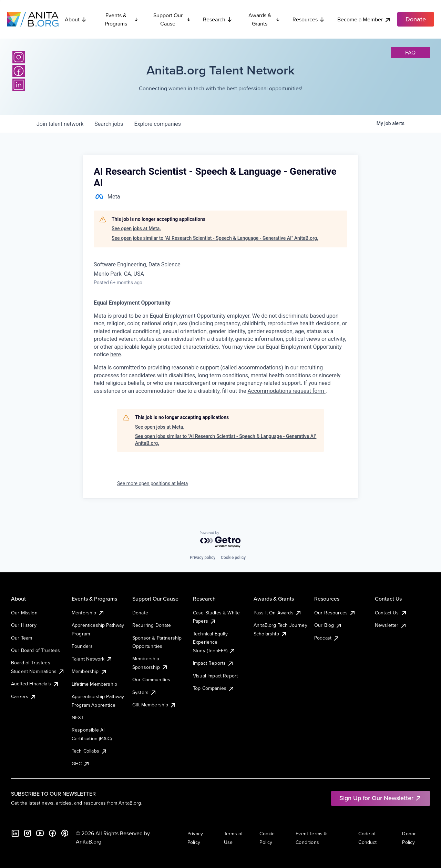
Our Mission (24, 613)
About (76, 19)
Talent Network (92, 659)
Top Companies (214, 688)
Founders (82, 646)
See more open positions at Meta (152, 483)
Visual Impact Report (215, 676)
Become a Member (364, 19)
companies (158, 124)
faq (410, 52)
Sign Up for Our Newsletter (381, 798)
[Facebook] (19, 71)
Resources (309, 19)
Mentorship (88, 613)
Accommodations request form (287, 391)
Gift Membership (154, 705)
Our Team (22, 638)
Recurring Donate (152, 625)
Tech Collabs (90, 751)
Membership (89, 671)
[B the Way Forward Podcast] (65, 833)
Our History (24, 625)
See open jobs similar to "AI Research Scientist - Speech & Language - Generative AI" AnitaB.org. (215, 238)
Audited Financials (35, 684)
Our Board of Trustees (35, 650)
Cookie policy (233, 558)
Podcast (327, 638)
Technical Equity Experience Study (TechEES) (214, 642)
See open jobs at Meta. (136, 228)
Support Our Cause (172, 19)
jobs (109, 124)
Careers (24, 696)
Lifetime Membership (94, 684)
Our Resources (335, 613)
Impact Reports (213, 663)
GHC (81, 764)
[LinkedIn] (19, 85)
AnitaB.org (89, 841)
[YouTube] (40, 833)
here (116, 354)
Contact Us (391, 613)
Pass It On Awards (278, 613)
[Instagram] (19, 57)
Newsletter (391, 625)
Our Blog (328, 625)
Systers (145, 692)
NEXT (78, 717)
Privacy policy (203, 558)
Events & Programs (122, 19)
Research (218, 19)
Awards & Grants (264, 19)
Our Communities (151, 680)
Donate (140, 613)
